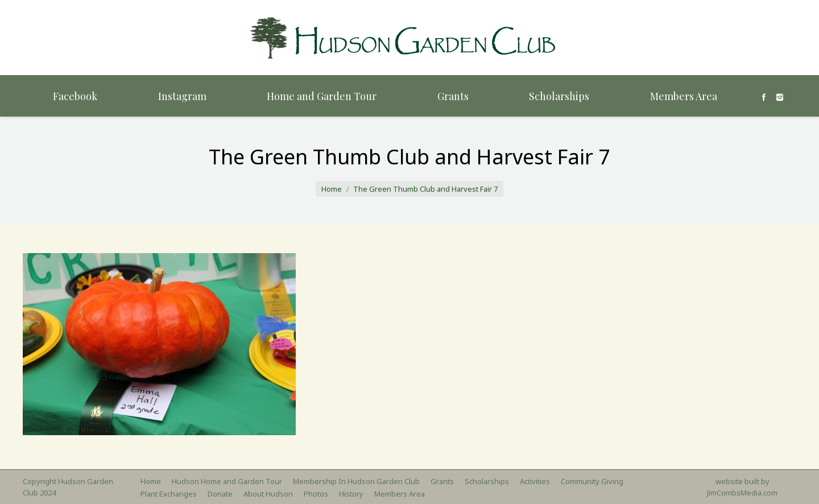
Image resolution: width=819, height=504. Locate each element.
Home (332, 189)
